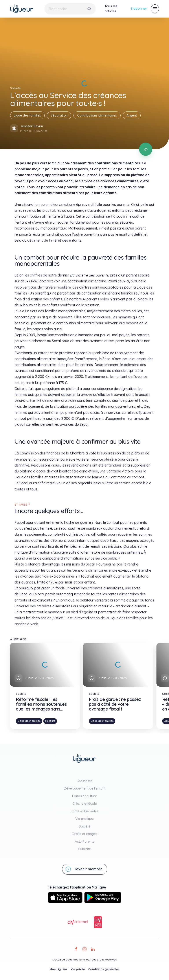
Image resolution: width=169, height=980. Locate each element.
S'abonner (139, 8)
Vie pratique (84, 819)
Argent (132, 115)
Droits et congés (85, 834)
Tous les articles (111, 9)
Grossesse (85, 781)
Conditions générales (104, 969)
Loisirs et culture (85, 796)
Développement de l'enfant (85, 788)
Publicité (85, 849)
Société (85, 826)
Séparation (59, 115)
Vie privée (78, 969)
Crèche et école (85, 803)
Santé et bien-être (84, 811)
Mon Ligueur (58, 969)
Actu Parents (84, 841)
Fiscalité (50, 721)
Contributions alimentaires (97, 115)
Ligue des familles (27, 115)
